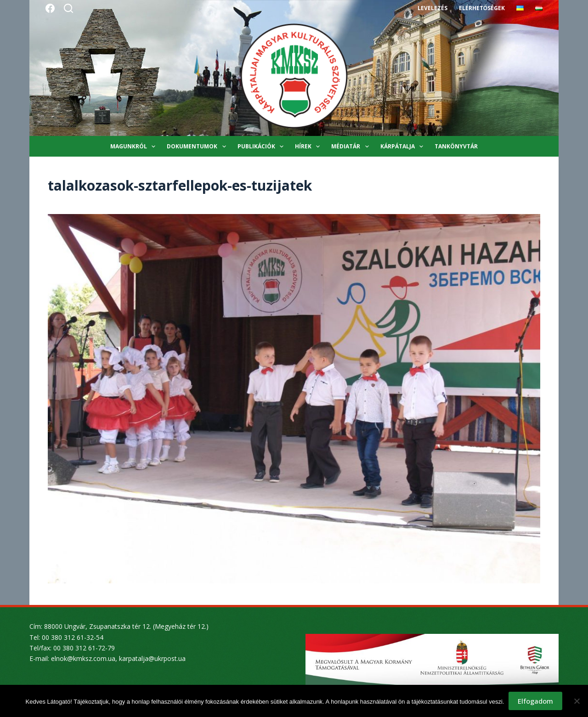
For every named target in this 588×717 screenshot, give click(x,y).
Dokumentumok (198, 147)
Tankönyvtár (456, 146)
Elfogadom (535, 701)
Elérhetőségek (482, 8)
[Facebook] (50, 8)
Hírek (309, 147)
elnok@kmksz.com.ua (83, 658)
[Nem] (577, 701)
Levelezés (433, 8)
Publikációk (262, 147)
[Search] (68, 8)
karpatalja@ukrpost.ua (152, 658)
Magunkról (135, 147)
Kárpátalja (404, 147)
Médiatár (352, 147)
